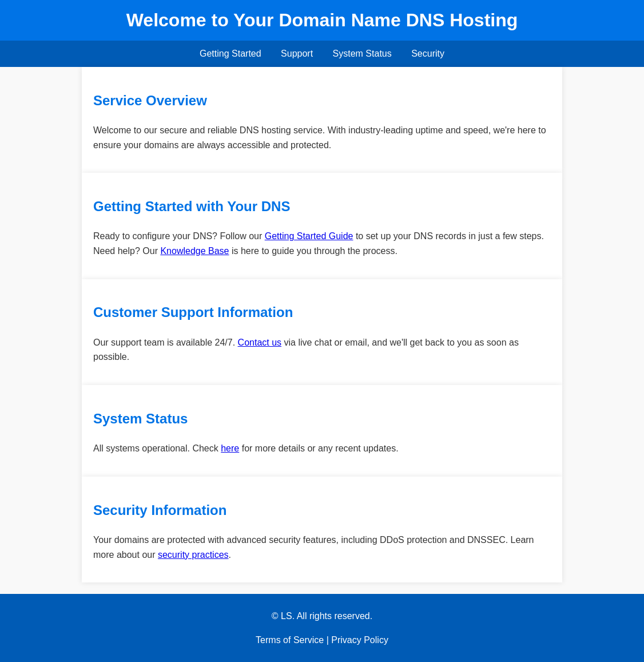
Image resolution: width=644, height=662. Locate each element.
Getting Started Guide (309, 236)
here (230, 448)
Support (297, 53)
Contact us (260, 342)
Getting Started (230, 53)
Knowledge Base (194, 251)
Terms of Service (290, 640)
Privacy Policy (360, 640)
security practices (193, 555)
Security (428, 53)
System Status (362, 53)
